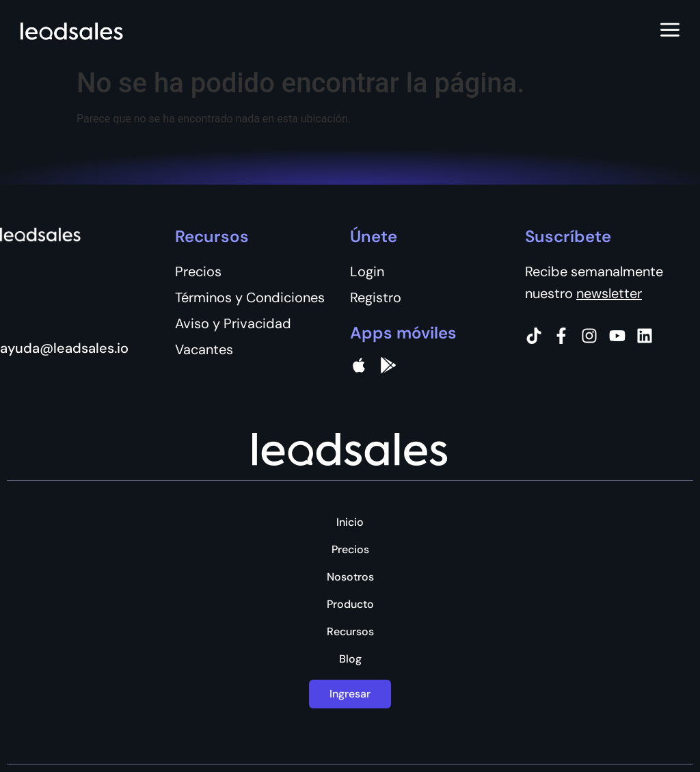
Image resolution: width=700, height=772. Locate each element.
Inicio (350, 522)
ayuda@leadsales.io (64, 348)
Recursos (350, 632)
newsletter (609, 293)
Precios (350, 550)
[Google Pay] (388, 365)
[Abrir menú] (670, 31)
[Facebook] (561, 336)
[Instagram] (589, 336)
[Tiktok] (534, 336)
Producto (350, 604)
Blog (350, 659)
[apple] (359, 365)
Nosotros (350, 577)
